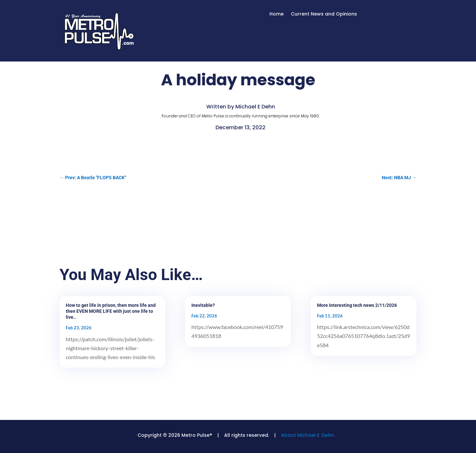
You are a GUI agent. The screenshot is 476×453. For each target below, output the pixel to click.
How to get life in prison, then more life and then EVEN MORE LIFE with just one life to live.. (111, 311)
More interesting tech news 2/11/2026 (357, 305)
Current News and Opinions (324, 14)
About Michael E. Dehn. (308, 435)
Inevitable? (203, 305)
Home (277, 14)
